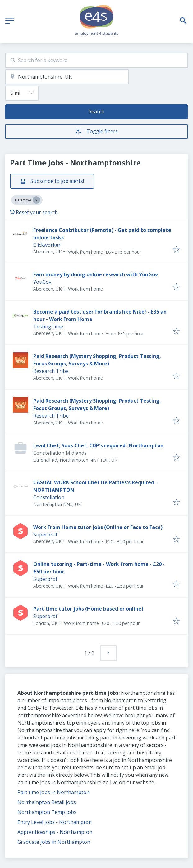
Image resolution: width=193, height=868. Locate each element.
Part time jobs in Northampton (53, 792)
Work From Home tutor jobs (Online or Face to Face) (98, 527)
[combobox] (96, 60)
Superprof (45, 535)
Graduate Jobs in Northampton (54, 842)
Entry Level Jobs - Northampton (55, 822)
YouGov (42, 282)
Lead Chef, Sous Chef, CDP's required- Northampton (98, 445)
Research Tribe (51, 371)
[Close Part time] (36, 200)
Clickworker (47, 245)
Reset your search (34, 212)
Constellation (49, 497)
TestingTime (48, 327)
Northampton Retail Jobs (47, 802)
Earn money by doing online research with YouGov (96, 274)
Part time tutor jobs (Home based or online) (88, 609)
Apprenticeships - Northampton (55, 832)
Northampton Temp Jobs (47, 812)
